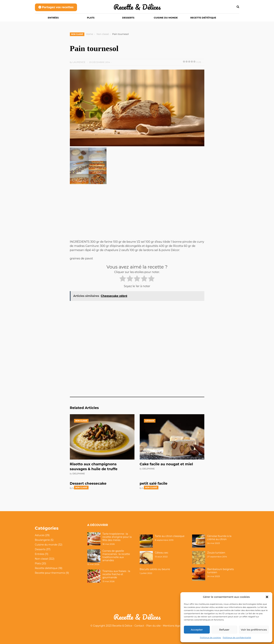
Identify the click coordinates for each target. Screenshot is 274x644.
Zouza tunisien (216, 553)
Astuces (40, 535)
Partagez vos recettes (56, 7)
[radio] (123, 279)
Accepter (197, 630)
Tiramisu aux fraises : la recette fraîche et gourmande (116, 574)
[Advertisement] (137, 214)
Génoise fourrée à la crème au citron (219, 538)
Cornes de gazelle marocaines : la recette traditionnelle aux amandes (116, 556)
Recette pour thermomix (50, 573)
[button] (267, 597)
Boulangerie (42, 540)
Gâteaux (150, 421)
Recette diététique (203, 18)
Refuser (224, 630)
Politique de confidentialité (237, 637)
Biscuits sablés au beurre (155, 569)
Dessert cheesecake (88, 483)
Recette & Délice (122, 626)
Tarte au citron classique (170, 536)
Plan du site (154, 626)
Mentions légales (173, 626)
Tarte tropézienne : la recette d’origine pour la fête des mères (117, 537)
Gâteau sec (162, 553)
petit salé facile (154, 483)
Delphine (79, 473)
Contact (139, 626)
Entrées (53, 18)
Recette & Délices (137, 7)
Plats (91, 18)
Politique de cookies (211, 637)
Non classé (77, 34)
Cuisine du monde (166, 18)
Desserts (128, 18)
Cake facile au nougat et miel (166, 464)
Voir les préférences (254, 630)
